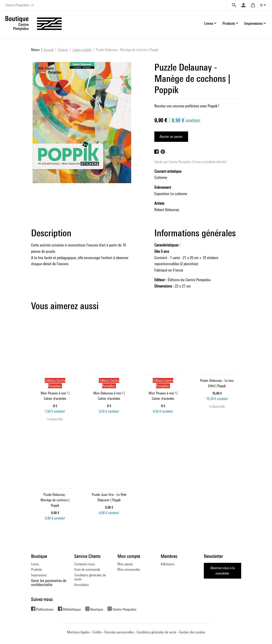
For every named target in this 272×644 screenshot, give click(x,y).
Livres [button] (209, 23)
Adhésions (167, 564)
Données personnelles (119, 632)
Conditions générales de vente (90, 577)
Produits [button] (229, 23)
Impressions (39, 575)
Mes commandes (129, 569)
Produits (36, 569)
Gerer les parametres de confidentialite (49, 583)
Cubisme (161, 177)
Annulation (82, 585)
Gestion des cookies (192, 632)
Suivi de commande (87, 569)
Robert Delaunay (167, 210)
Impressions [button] (253, 23)
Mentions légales (78, 632)
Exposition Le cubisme (171, 194)
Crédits (97, 632)
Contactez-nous (84, 564)
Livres (35, 564)
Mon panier (125, 564)
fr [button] (261, 5)
